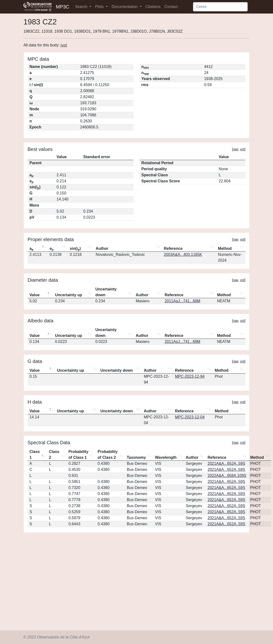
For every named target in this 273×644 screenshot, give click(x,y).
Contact (171, 7)
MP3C (63, 7)
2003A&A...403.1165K (183, 255)
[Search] (220, 7)
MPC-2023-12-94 (190, 376)
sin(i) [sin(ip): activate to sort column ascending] (75, 249)
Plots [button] (100, 7)
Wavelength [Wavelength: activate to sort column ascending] (166, 457)
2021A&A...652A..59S (226, 463)
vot (64, 45)
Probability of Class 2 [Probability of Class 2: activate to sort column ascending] (108, 455)
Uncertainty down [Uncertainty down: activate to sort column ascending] (106, 292)
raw (236, 149)
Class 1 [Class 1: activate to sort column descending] (35, 455)
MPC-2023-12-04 (190, 417)
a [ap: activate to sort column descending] (31, 249)
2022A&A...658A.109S (227, 476)
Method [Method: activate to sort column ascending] (225, 248)
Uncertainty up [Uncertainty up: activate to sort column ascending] (69, 295)
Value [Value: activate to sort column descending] (35, 295)
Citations (153, 7)
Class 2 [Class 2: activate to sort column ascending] (54, 455)
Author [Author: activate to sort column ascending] (102, 248)
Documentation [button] (125, 7)
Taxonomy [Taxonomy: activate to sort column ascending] (136, 457)
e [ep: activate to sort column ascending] (51, 249)
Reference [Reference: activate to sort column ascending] (173, 248)
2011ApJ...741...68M (182, 301)
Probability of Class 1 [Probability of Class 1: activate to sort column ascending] (78, 455)
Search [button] (82, 7)
